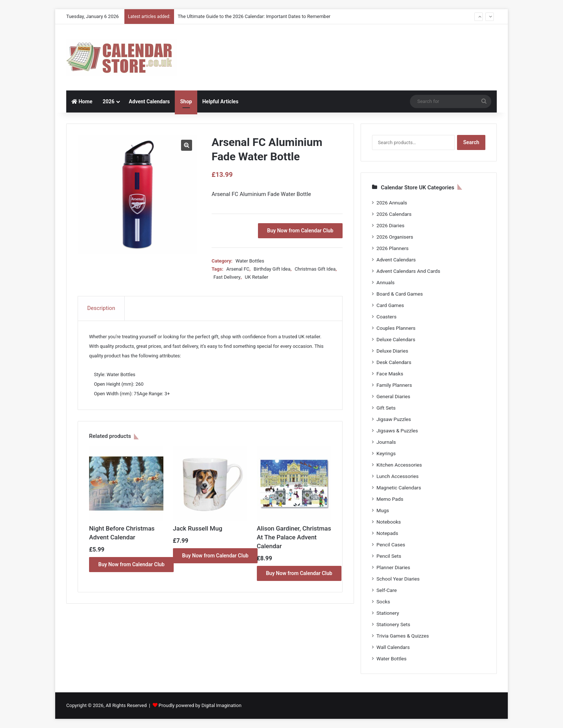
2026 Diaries (390, 225)
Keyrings (386, 453)
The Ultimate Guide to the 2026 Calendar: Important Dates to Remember (254, 16)
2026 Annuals (392, 203)
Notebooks (389, 522)
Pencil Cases (391, 545)
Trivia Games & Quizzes (403, 636)
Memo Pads (390, 499)
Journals (386, 442)
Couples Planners (396, 328)
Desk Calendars (394, 362)
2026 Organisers (395, 237)
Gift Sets (386, 408)
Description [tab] (101, 308)
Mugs (383, 510)
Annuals (385, 282)
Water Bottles (250, 261)
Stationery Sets (393, 624)
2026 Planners (392, 248)
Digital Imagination (221, 705)
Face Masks (390, 374)
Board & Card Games (400, 294)
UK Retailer (256, 277)
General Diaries (393, 396)
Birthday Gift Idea (272, 269)
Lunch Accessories (398, 476)
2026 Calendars (394, 214)
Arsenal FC (238, 269)
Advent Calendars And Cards (408, 271)
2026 (109, 101)
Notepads (387, 533)
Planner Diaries (393, 567)
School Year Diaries (398, 579)
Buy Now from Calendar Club (300, 231)
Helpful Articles (220, 101)
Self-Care (387, 590)
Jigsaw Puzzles (394, 419)
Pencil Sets (389, 556)
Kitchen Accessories (399, 465)
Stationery (388, 613)
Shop (186, 101)
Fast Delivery (227, 277)
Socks (383, 602)
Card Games (390, 305)
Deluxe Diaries (392, 351)
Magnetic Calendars (399, 488)
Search (471, 142)
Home (82, 101)
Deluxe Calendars (396, 339)
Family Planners (394, 385)
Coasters (386, 317)
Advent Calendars (149, 101)
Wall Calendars (393, 647)
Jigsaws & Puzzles (397, 431)
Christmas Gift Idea (315, 269)
